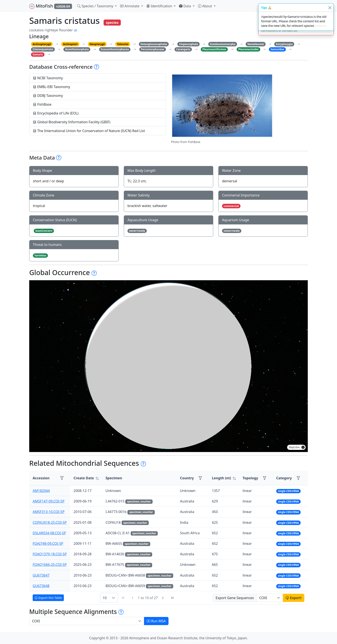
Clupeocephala (188, 44)
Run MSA (156, 621)
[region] (168, 366)
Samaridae (277, 49)
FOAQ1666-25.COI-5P (50, 565)
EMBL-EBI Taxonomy (52, 87)
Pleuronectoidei (248, 49)
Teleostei (123, 44)
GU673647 (41, 575)
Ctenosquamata (43, 49)
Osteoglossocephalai (154, 44)
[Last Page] (172, 598)
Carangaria (183, 49)
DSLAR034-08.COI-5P (49, 533)
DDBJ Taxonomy (48, 96)
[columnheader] (86, 478)
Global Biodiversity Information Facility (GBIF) (72, 122)
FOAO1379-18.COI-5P (50, 554)
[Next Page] (163, 598)
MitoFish (51, 6)
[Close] (330, 8)
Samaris (38, 54)
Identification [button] (160, 6)
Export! (294, 598)
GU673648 (41, 586)
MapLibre (294, 447)
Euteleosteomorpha (223, 44)
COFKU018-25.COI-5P (50, 522)
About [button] (205, 6)
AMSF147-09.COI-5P (49, 501)
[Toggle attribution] (303, 447)
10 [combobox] (105, 598)
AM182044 (41, 491)
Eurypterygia (284, 44)
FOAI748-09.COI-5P (48, 544)
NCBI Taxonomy (48, 78)
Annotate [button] (130, 6)
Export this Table (48, 598)
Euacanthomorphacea (115, 49)
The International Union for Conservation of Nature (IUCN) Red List (89, 131)
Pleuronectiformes (214, 49)
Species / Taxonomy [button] (96, 6)
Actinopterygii (42, 44)
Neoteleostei (256, 44)
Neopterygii (97, 44)
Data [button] (185, 6)
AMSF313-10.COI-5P (49, 512)
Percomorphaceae (152, 49)
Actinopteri (70, 44)
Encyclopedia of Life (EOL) (56, 113)
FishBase (42, 104)
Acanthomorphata (77, 49)
